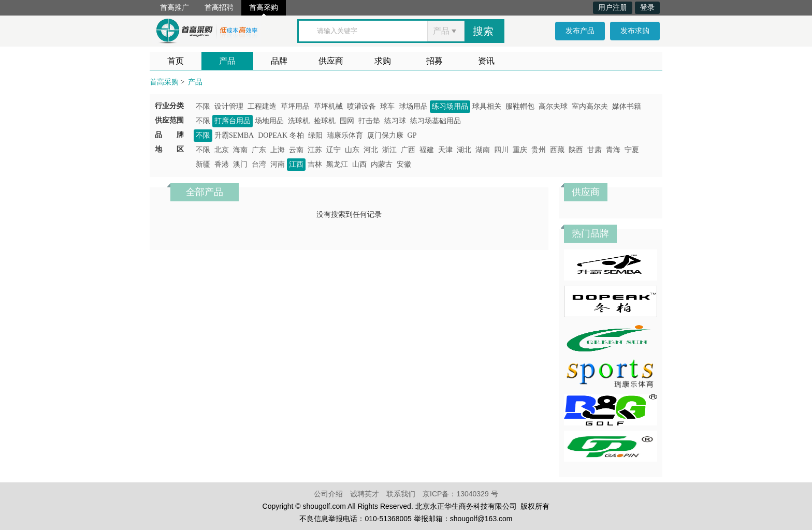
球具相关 (487, 106)
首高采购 (264, 8)
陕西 (576, 150)
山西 (359, 164)
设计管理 (229, 106)
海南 (240, 150)
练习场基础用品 (436, 121)
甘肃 (594, 150)
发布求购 (635, 31)
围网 (347, 121)
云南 (296, 150)
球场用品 (413, 106)
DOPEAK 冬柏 (281, 135)
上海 (278, 150)
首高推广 (175, 8)
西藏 (557, 150)
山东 (352, 150)
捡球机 (325, 121)
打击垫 (369, 121)
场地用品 (269, 121)
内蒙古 (382, 164)
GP (412, 135)
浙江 (389, 150)
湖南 (483, 150)
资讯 (486, 61)
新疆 (203, 164)
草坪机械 (328, 106)
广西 (408, 150)
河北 (371, 150)
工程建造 (262, 106)
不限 (203, 106)
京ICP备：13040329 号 (460, 494)
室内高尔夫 (590, 106)
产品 (227, 61)
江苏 (315, 150)
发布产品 (580, 31)
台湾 (259, 164)
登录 (647, 8)
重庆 (520, 150)
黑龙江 (337, 164)
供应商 (331, 61)
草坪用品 (295, 106)
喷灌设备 (361, 106)
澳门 (240, 164)
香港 (222, 164)
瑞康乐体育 (345, 135)
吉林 (315, 164)
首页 (176, 61)
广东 (259, 150)
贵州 (539, 150)
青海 (613, 150)
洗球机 (299, 121)
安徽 (404, 164)
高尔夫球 (553, 106)
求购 (383, 61)
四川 (501, 150)
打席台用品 (233, 121)
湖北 (464, 150)
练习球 (395, 121)
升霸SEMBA (234, 135)
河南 (278, 164)
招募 (434, 61)
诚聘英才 (365, 494)
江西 (296, 164)
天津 (445, 150)
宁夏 (632, 150)
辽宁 (334, 150)
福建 (427, 150)
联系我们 (401, 494)
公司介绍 (328, 494)
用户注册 (613, 8)
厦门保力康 (385, 135)
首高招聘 (219, 8)
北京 (222, 150)
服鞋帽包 (520, 106)
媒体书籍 (627, 106)
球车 (387, 106)
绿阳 (315, 135)
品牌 (279, 61)
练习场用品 (450, 106)
